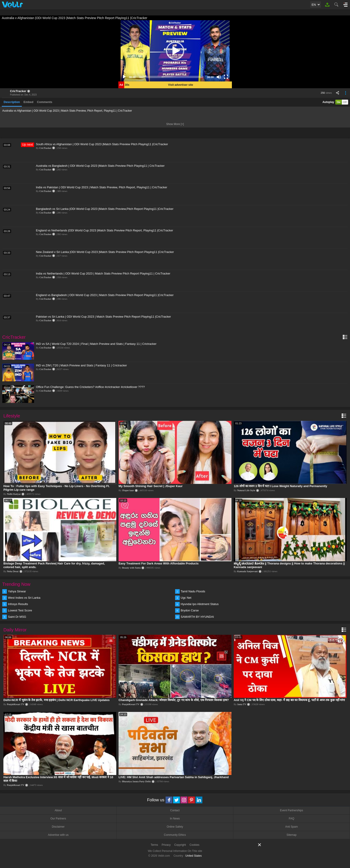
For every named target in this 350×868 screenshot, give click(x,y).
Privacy (166, 845)
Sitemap (292, 835)
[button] (175, 51)
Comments (45, 102)
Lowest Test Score (20, 610)
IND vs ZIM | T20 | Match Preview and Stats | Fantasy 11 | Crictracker (81, 365)
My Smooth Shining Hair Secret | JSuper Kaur (151, 486)
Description (12, 102)
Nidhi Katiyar (14, 494)
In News (175, 819)
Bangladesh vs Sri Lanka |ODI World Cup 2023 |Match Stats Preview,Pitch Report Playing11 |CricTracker (105, 209)
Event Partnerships (292, 810)
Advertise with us (58, 835)
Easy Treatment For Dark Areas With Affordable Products (159, 563)
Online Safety (175, 827)
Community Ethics (175, 835)
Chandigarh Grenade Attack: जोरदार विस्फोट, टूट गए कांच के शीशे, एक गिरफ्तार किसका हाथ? (174, 700)
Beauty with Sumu (132, 568)
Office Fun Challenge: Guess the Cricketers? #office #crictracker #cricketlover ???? (90, 387)
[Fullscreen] (226, 77)
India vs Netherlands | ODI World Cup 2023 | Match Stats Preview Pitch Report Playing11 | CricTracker (103, 273)
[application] (175, 51)
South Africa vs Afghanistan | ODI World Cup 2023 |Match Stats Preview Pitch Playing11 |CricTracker (102, 144)
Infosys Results (18, 604)
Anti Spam (292, 827)
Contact (175, 810)
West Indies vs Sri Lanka (24, 598)
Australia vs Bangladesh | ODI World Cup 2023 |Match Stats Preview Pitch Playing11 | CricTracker (100, 166)
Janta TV (242, 704)
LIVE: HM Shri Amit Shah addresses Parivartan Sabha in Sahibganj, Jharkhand (174, 777)
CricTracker (18, 91)
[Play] (124, 77)
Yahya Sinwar (17, 591)
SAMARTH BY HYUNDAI (197, 617)
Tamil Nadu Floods (193, 591)
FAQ (292, 819)
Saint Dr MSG (17, 617)
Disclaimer (58, 827)
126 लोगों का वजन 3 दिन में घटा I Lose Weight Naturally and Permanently (280, 486)
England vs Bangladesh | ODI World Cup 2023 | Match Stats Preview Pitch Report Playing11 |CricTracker (105, 295)
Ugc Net (186, 598)
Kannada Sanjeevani (247, 571)
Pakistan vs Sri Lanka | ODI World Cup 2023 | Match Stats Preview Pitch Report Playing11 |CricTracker (103, 317)
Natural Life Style (246, 490)
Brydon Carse (190, 610)
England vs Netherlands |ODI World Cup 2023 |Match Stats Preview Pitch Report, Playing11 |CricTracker (104, 230)
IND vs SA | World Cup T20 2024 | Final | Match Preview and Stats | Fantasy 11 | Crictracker (96, 344)
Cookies (195, 845)
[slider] (171, 77)
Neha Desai (13, 571)
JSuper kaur (128, 490)
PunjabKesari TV (16, 704)
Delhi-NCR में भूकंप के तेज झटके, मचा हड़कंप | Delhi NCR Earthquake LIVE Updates (56, 700)
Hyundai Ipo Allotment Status (200, 604)
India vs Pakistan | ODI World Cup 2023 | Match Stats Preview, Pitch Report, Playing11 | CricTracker (102, 187)
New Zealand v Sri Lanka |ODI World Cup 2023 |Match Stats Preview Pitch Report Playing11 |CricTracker (105, 252)
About (58, 810)
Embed (29, 102)
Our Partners (58, 819)
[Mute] (219, 77)
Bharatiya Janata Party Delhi (137, 781)
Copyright (180, 845)
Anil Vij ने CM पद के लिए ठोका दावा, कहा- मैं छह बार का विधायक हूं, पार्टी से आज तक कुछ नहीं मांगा (289, 700)
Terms (154, 845)
